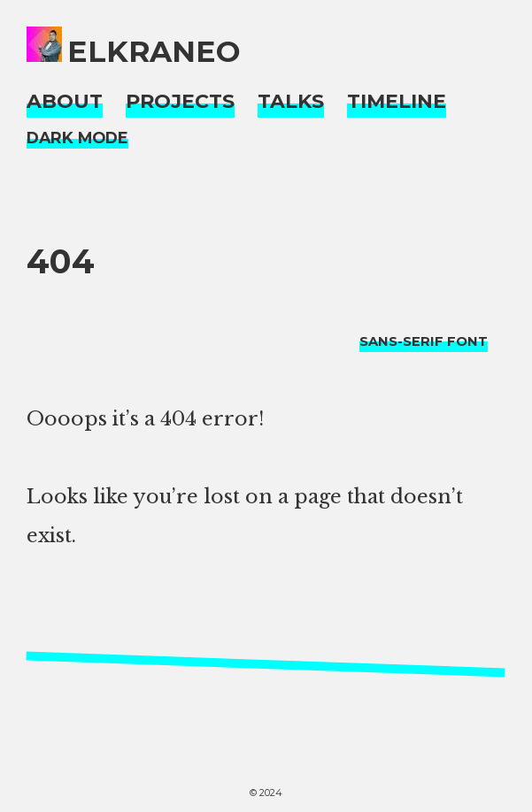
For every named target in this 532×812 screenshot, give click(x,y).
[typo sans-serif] (424, 341)
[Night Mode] (77, 138)
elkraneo (154, 51)
